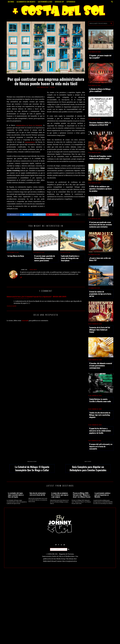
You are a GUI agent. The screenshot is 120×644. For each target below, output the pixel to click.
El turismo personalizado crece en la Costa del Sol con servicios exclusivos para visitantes (101, 224)
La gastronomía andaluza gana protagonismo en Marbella (102, 495)
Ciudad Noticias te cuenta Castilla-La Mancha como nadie (100, 400)
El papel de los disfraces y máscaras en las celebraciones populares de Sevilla (100, 431)
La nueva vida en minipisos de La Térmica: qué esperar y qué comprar (60, 495)
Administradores (30, 142)
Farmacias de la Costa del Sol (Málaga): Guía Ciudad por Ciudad (100, 330)
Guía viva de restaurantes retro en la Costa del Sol (38, 494)
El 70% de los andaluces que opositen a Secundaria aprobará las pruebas (100, 189)
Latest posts (33, 270)
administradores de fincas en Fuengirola (29, 125)
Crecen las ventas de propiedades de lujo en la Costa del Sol (100, 294)
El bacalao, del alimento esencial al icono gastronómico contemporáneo (101, 365)
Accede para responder (12, 306)
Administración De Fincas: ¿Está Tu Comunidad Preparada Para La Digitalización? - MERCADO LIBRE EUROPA (36, 296)
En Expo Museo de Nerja (16, 256)
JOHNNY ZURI (24, 270)
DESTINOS (11, 2)
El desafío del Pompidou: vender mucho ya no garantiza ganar (100, 157)
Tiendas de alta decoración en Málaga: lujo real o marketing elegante (100, 415)
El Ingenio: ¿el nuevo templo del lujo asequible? (100, 57)
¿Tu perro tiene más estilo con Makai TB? (100, 259)
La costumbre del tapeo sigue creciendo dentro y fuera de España (16, 495)
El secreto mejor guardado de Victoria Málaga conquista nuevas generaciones (45, 258)
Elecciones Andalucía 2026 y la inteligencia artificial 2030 (100, 124)
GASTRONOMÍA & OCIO (45, 2)
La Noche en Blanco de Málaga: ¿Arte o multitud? (100, 90)
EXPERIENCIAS (71, 2)
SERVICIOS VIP (59, 2)
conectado (25, 321)
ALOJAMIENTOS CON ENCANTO (26, 2)
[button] (111, 23)
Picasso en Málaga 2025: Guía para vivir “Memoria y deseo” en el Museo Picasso (82, 495)
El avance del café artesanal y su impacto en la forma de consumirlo (101, 446)
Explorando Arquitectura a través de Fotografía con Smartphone (70, 258)
